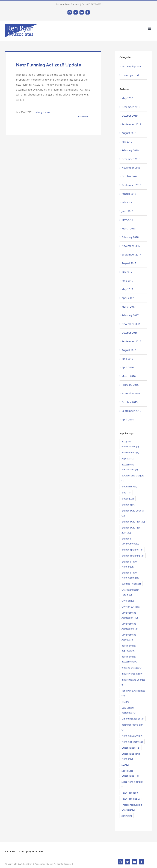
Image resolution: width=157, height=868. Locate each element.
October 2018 (130, 176)
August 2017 (129, 263)
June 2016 (128, 359)
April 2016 (128, 367)
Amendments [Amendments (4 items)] (130, 453)
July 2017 (127, 272)
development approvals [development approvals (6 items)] (129, 648)
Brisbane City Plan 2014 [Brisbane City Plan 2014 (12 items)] (131, 530)
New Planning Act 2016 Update (49, 65)
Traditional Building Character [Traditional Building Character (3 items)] (132, 807)
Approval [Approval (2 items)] (128, 459)
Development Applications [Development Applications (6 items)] (130, 626)
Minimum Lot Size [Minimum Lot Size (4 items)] (133, 719)
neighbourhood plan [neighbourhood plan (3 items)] (132, 727)
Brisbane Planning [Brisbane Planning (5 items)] (133, 556)
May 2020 (127, 98)
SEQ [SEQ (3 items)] (125, 765)
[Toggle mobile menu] (150, 28)
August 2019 (129, 133)
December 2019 (131, 107)
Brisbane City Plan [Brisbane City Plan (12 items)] (133, 522)
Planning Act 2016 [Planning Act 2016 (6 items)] (132, 736)
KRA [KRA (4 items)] (125, 702)
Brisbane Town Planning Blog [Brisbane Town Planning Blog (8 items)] (130, 575)
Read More (83, 116)
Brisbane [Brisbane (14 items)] (128, 505)
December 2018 (131, 159)
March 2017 (129, 307)
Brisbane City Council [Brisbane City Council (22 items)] (133, 513)
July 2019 (127, 142)
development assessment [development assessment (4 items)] (129, 659)
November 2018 (131, 168)
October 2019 (130, 116)
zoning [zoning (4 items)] (127, 816)
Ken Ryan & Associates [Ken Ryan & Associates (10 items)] (133, 693)
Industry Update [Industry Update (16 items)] (132, 674)
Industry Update (42, 112)
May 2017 (127, 289)
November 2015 (131, 393)
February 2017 (130, 315)
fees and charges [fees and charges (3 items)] (132, 668)
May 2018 (127, 220)
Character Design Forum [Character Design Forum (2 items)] (130, 592)
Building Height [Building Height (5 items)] (131, 584)
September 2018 (131, 185)
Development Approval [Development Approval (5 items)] (129, 637)
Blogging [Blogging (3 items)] (128, 499)
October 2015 (130, 402)
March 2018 (129, 228)
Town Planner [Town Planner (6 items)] (130, 793)
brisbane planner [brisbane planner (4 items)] (132, 550)
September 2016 (131, 341)
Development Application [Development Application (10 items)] (130, 615)
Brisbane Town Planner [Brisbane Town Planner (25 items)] (129, 564)
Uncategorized (130, 75)
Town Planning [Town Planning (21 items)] (131, 799)
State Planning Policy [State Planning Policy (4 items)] (132, 784)
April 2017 (128, 298)
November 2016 (131, 324)
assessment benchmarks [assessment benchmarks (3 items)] (130, 467)
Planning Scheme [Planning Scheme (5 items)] (132, 742)
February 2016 (130, 385)
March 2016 (129, 376)
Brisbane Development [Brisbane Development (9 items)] (130, 541)
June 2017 (128, 281)
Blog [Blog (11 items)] (126, 493)
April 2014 (128, 419)
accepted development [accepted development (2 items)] (130, 444)
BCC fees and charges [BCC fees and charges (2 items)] (133, 478)
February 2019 (130, 150)
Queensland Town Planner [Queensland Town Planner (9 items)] (131, 756)
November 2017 (131, 246)
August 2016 (129, 350)
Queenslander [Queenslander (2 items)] (131, 748)
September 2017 (131, 255)
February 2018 (130, 237)
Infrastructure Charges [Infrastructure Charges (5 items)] (133, 682)
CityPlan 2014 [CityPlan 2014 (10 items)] (131, 607)
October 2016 (130, 333)
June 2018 (128, 211)
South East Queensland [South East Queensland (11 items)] (130, 773)
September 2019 (131, 124)
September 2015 (131, 411)
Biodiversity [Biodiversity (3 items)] (129, 487)
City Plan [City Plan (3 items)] (128, 601)
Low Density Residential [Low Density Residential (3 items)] (129, 710)
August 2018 (129, 194)
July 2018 (127, 202)
